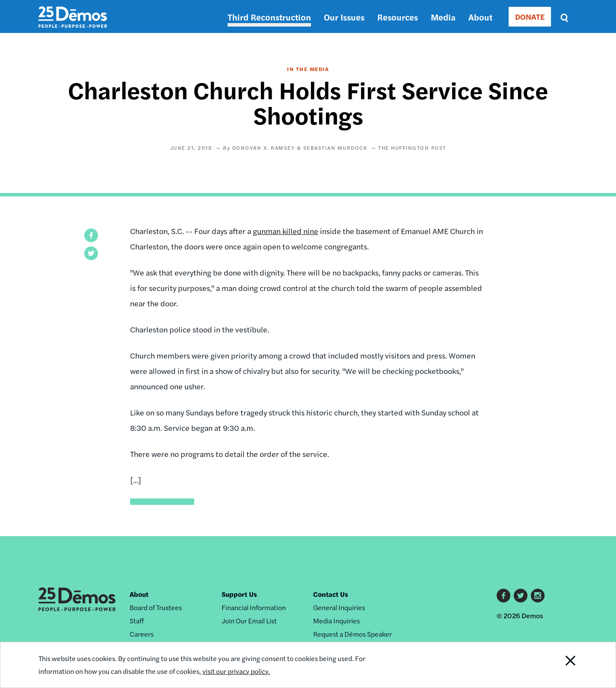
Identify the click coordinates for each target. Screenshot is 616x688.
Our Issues (344, 17)
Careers (142, 634)
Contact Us (331, 594)
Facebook (503, 596)
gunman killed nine (286, 231)
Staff (137, 621)
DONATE (530, 16)
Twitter (521, 596)
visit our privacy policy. (236, 671)
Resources (398, 17)
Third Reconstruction (269, 17)
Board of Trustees (156, 607)
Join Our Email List (249, 621)
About (480, 17)
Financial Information (254, 607)
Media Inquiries (336, 621)
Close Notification (560, 665)
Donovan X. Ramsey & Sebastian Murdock (300, 148)
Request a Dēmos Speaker (352, 634)
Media (443, 17)
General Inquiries (339, 607)
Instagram (538, 596)
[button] (91, 235)
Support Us (239, 594)
